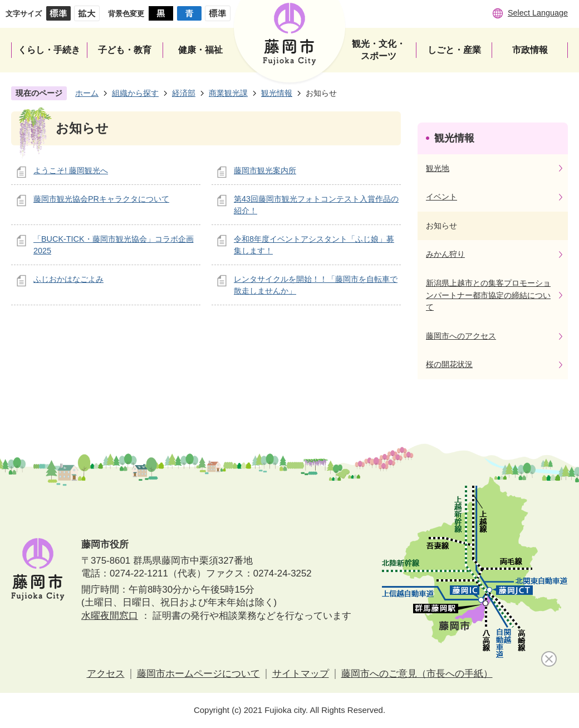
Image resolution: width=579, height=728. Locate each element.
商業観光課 (228, 93)
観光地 (438, 168)
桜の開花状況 (449, 364)
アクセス (106, 674)
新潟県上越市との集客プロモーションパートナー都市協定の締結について (488, 295)
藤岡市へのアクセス (461, 336)
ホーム (87, 93)
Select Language (538, 13)
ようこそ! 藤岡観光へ (71, 170)
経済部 (184, 93)
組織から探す (135, 93)
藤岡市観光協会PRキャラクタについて (101, 199)
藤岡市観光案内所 (265, 170)
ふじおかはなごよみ (68, 279)
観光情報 (277, 93)
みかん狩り (445, 254)
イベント (441, 197)
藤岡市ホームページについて (198, 674)
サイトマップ (301, 674)
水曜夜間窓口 (110, 616)
